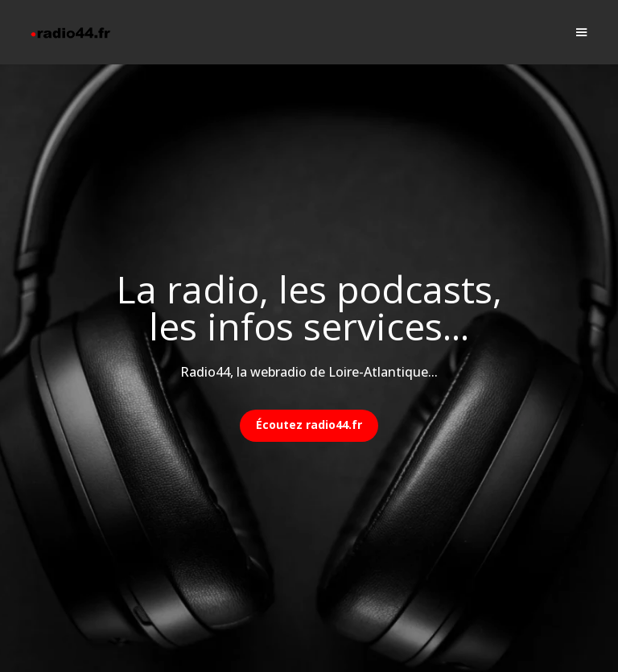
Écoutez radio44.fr (309, 425)
